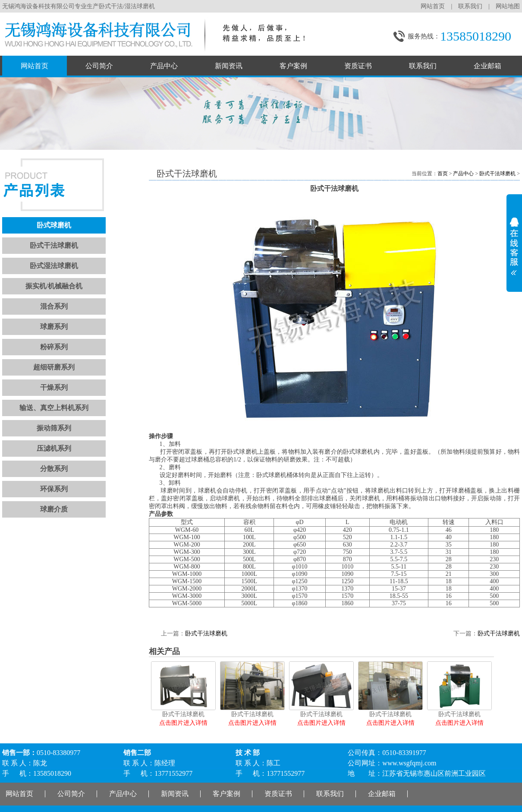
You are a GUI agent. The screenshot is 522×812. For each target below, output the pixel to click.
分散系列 (54, 469)
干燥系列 (54, 387)
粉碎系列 (54, 347)
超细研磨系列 (54, 367)
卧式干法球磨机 (54, 245)
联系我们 (470, 6)
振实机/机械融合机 (54, 286)
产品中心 (164, 66)
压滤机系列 (54, 448)
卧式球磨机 (54, 225)
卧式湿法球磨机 (54, 266)
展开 (514, 243)
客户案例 (293, 66)
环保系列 (54, 489)
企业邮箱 (487, 66)
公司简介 (99, 66)
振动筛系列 (54, 428)
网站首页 (433, 6)
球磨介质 (54, 509)
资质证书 (358, 66)
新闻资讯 (229, 66)
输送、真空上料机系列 (54, 408)
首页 (443, 174)
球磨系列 (54, 327)
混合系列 (54, 306)
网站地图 (508, 6)
